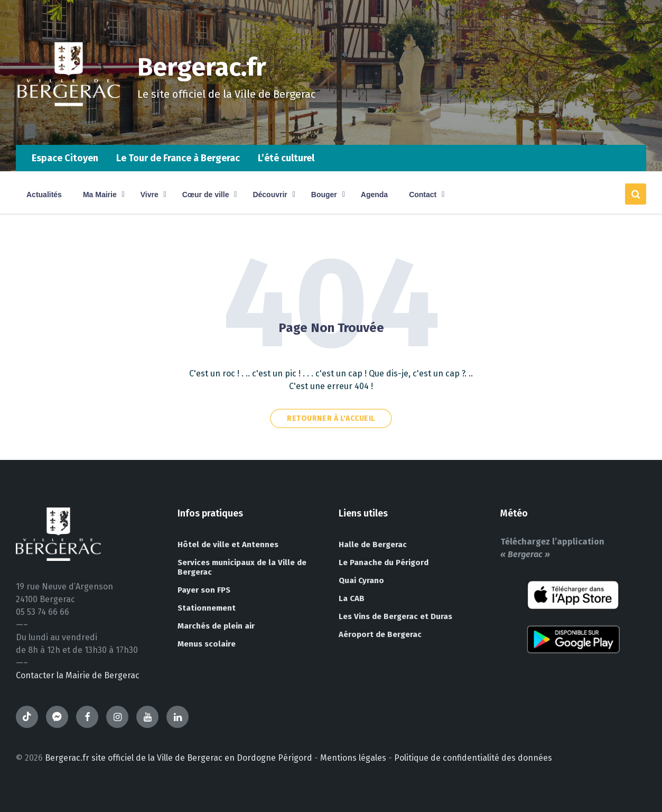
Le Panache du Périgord (384, 562)
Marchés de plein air (216, 626)
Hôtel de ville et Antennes (228, 545)
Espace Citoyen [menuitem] (65, 158)
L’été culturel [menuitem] (286, 158)
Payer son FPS (204, 590)
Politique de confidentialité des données (473, 758)
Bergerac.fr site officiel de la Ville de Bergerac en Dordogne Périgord (179, 758)
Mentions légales (353, 758)
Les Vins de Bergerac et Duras (395, 616)
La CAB (352, 598)
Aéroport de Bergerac (380, 634)
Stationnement (207, 608)
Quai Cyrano (361, 580)
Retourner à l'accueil (331, 418)
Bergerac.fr (202, 67)
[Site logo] (69, 124)
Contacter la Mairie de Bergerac (78, 675)
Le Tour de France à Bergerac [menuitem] (178, 158)
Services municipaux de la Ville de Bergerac (242, 567)
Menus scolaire (207, 644)
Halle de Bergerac (373, 545)
